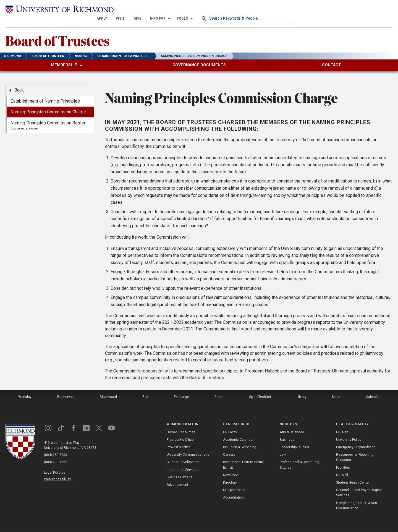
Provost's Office (179, 438)
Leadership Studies (294, 438)
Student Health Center (353, 473)
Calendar (373, 387)
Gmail (219, 387)
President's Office (180, 430)
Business (287, 430)
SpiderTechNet (260, 387)
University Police (349, 430)
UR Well (342, 465)
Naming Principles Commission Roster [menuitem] (48, 113)
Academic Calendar (238, 430)
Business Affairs (180, 468)
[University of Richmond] (54, 9)
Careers (229, 445)
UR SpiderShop (234, 481)
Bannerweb (66, 387)
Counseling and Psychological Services (359, 483)
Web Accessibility (57, 470)
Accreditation (233, 488)
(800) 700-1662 (56, 453)
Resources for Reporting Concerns (355, 448)
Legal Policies (55, 463)
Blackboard (108, 387)
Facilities (343, 458)
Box (145, 387)
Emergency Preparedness (356, 438)
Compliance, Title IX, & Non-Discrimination (357, 496)
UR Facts (230, 423)
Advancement (177, 475)
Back (19, 81)
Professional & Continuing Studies (299, 455)
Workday (25, 387)
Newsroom (231, 465)
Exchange (181, 387)
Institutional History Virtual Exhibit (243, 455)
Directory (230, 473)
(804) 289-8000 (56, 445)
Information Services (183, 460)
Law (283, 445)
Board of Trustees (58, 31)
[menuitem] (198, 9)
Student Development (183, 453)
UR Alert (342, 423)
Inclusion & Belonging (240, 438)
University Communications (188, 445)
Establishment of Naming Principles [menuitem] (45, 91)
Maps (336, 387)
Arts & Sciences (292, 423)
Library (302, 387)
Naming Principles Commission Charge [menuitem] (48, 102)
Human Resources (181, 423)
